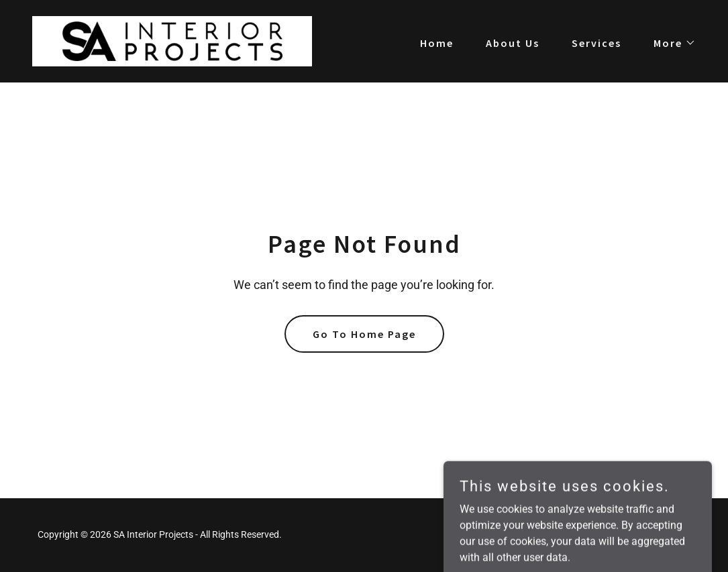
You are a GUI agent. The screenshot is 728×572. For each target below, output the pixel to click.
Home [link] (437, 43)
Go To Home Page (364, 334)
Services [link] (596, 43)
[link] (172, 41)
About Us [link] (513, 43)
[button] (669, 43)
